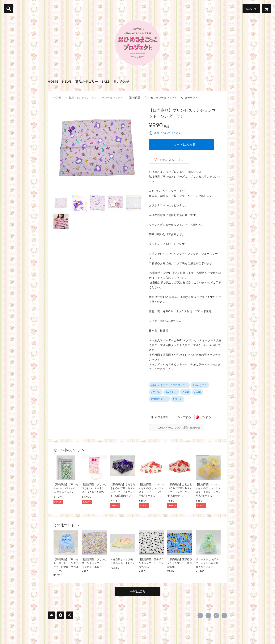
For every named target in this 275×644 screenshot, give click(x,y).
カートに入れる (185, 144)
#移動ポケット (159, 399)
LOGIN (251, 9)
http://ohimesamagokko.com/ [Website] (224, 616)
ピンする (206, 417)
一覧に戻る (137, 591)
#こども (156, 392)
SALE (106, 81)
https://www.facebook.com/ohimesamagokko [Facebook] (200, 616)
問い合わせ (122, 81)
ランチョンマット (112, 98)
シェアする (184, 417)
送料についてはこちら (168, 133)
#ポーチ (178, 399)
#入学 (197, 392)
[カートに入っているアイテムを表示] (266, 9)
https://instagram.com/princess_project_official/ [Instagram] (216, 616)
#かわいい (171, 392)
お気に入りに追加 (172, 160)
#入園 (186, 392)
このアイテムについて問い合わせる (179, 427)
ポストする (162, 417)
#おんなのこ (200, 385)
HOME (53, 81)
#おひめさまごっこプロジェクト (169, 385)
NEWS (67, 81)
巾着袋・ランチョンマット (82, 98)
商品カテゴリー (87, 81)
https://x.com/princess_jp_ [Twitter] (208, 616)
